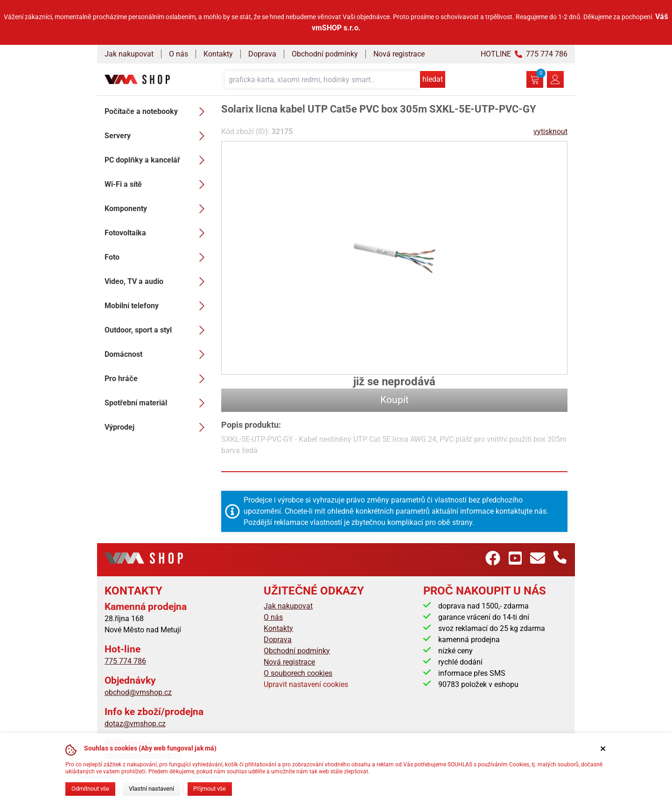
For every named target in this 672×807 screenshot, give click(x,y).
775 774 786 (125, 661)
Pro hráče (157, 379)
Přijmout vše (210, 789)
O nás (178, 54)
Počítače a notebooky (157, 112)
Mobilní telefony (157, 306)
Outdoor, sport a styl (157, 330)
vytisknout (550, 131)
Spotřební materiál (157, 403)
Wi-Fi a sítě (157, 184)
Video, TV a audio (157, 282)
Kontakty (218, 54)
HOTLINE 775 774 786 (524, 54)
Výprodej (157, 427)
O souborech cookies (298, 673)
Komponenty (157, 209)
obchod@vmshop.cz (138, 692)
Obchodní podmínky (325, 54)
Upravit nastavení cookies (306, 684)
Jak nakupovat (129, 54)
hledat (433, 79)
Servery (157, 136)
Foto (157, 257)
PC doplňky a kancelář (157, 160)
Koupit (395, 400)
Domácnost (157, 354)
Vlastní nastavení (151, 789)
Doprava (262, 54)
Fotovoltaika (157, 233)
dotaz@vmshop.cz (135, 724)
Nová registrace (399, 54)
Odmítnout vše (90, 789)
